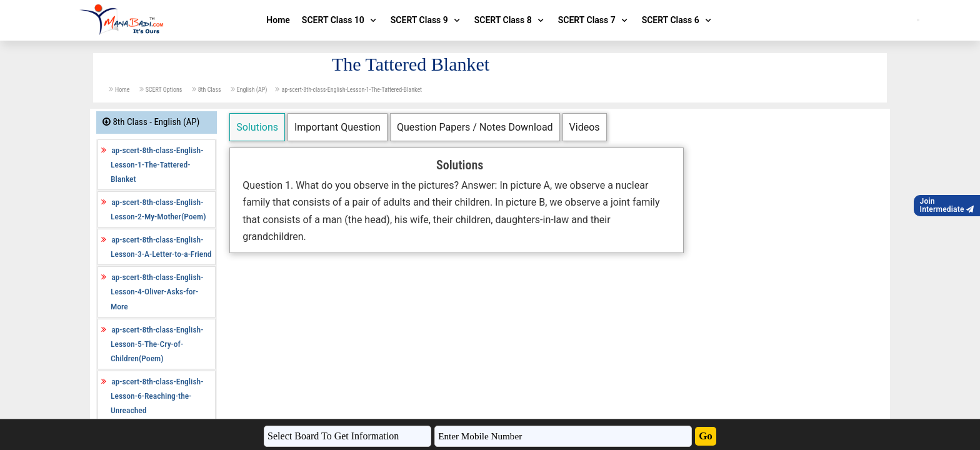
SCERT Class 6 (678, 20)
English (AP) (252, 90)
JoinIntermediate (947, 205)
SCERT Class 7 (594, 20)
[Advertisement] (457, 347)
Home (278, 20)
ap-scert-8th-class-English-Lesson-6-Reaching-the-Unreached (157, 396)
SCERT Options (165, 90)
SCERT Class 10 (340, 20)
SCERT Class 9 (427, 20)
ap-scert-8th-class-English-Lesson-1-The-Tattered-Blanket (352, 90)
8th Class (210, 90)
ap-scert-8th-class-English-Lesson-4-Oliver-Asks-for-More (157, 291)
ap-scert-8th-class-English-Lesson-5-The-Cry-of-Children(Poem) (157, 344)
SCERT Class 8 (510, 20)
